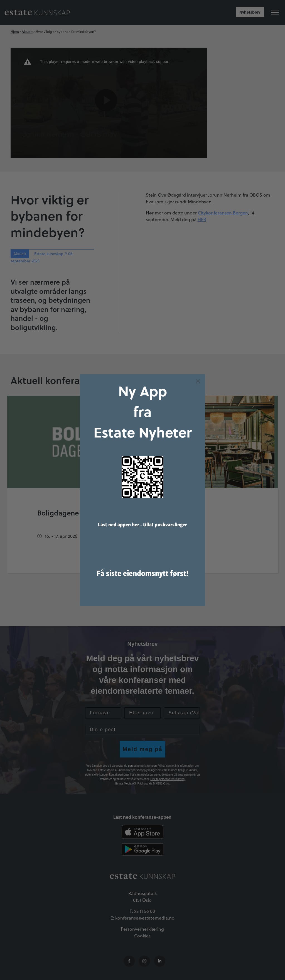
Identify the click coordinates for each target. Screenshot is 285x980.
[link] (142, 485)
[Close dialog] (198, 389)
